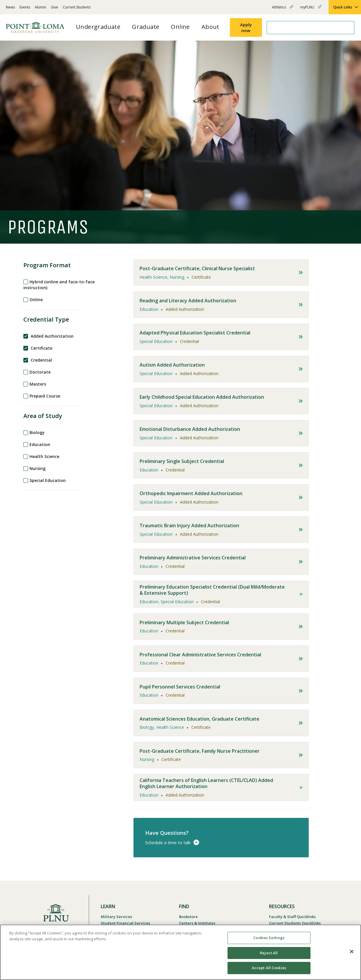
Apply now (246, 27)
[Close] (352, 952)
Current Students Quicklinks (295, 923)
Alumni (40, 7)
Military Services (116, 917)
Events (25, 7)
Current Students (77, 7)
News (10, 7)
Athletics (283, 9)
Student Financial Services (125, 923)
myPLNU (311, 9)
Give (54, 7)
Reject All (269, 953)
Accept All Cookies (269, 968)
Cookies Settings (269, 938)
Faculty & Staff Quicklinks (292, 917)
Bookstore (188, 917)
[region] (180, 952)
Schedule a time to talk (168, 842)
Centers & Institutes (197, 923)
